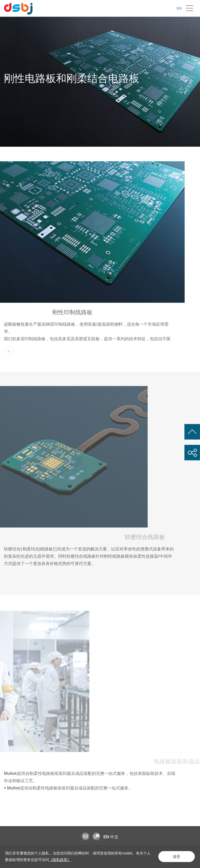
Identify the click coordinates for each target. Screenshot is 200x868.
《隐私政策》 (60, 860)
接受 (177, 857)
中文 (114, 837)
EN (179, 8)
